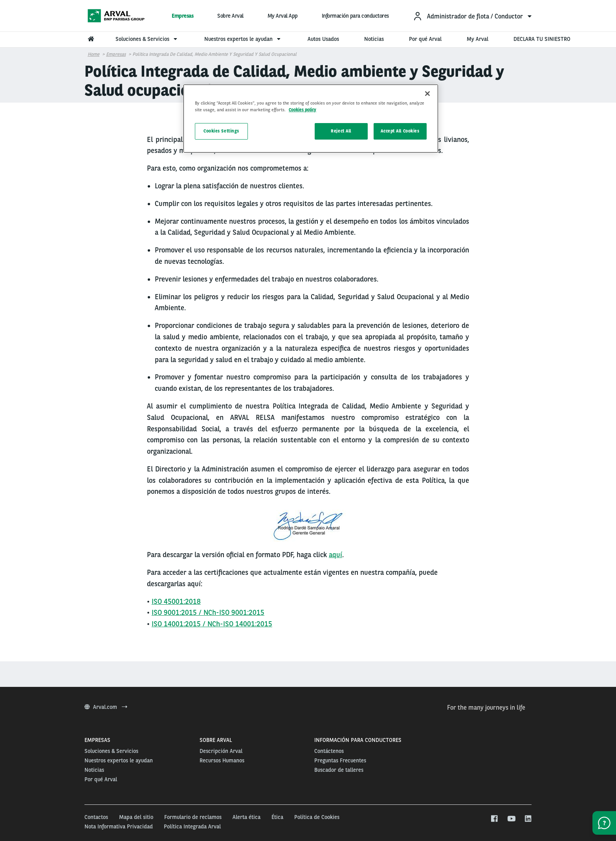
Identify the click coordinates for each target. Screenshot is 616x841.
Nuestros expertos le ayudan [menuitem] (243, 39)
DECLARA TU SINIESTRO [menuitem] (542, 39)
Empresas (182, 16)
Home (93, 54)
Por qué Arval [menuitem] (425, 39)
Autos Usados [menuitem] (323, 39)
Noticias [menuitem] (374, 39)
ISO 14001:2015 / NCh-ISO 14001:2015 (212, 624)
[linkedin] (528, 819)
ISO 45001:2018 (176, 601)
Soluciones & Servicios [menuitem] (147, 39)
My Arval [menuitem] (478, 39)
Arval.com (106, 707)
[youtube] (511, 819)
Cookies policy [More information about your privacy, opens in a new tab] (302, 110)
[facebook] (494, 819)
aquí (335, 555)
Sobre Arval (230, 16)
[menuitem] (472, 16)
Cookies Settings (221, 131)
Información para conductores (355, 16)
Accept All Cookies (400, 131)
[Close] (427, 94)
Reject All (341, 131)
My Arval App (283, 16)
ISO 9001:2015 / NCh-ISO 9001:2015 (208, 612)
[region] (311, 119)
